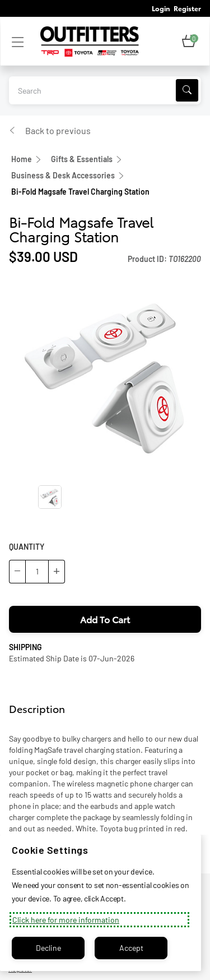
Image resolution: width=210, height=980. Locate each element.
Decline (48, 948)
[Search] (187, 90)
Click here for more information (66, 920)
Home (22, 159)
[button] (189, 42)
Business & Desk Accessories (63, 175)
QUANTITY (27, 547)
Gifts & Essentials (82, 159)
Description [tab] (37, 708)
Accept (131, 948)
